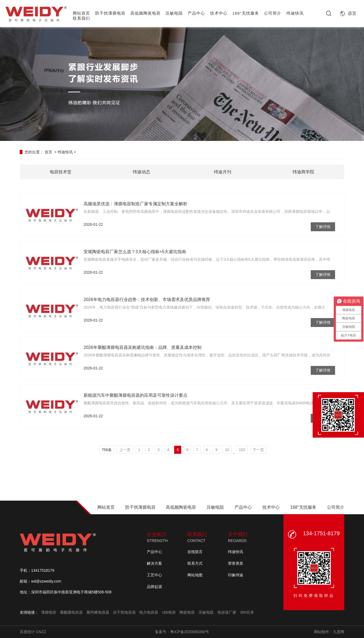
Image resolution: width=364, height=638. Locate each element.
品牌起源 (154, 587)
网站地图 (195, 575)
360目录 (247, 612)
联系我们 (81, 18)
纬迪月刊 (223, 172)
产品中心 (196, 13)
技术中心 (219, 13)
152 (242, 450)
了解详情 (323, 227)
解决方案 (154, 563)
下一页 (258, 450)
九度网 (339, 632)
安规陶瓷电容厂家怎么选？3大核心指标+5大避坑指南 (135, 252)
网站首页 (81, 13)
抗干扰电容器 (124, 612)
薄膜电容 (49, 612)
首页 (48, 152)
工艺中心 (154, 575)
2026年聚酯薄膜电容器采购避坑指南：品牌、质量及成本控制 (143, 347)
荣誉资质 (236, 563)
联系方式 (195, 563)
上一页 (125, 450)
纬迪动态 (141, 172)
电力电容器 (149, 612)
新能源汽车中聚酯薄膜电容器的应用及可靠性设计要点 (135, 395)
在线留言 (195, 552)
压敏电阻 (174, 13)
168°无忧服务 (246, 13)
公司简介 (273, 13)
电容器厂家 (227, 612)
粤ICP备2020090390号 (189, 632)
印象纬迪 (236, 575)
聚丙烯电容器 (98, 612)
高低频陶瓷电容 (145, 13)
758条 (107, 450)
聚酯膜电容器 (71, 612)
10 (227, 450)
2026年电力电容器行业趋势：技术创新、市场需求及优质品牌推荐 (147, 300)
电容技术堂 (61, 172)
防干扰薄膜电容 (110, 13)
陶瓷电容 (187, 612)
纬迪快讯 (295, 13)
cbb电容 (169, 612)
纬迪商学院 (303, 172)
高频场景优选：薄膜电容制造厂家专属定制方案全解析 (135, 204)
